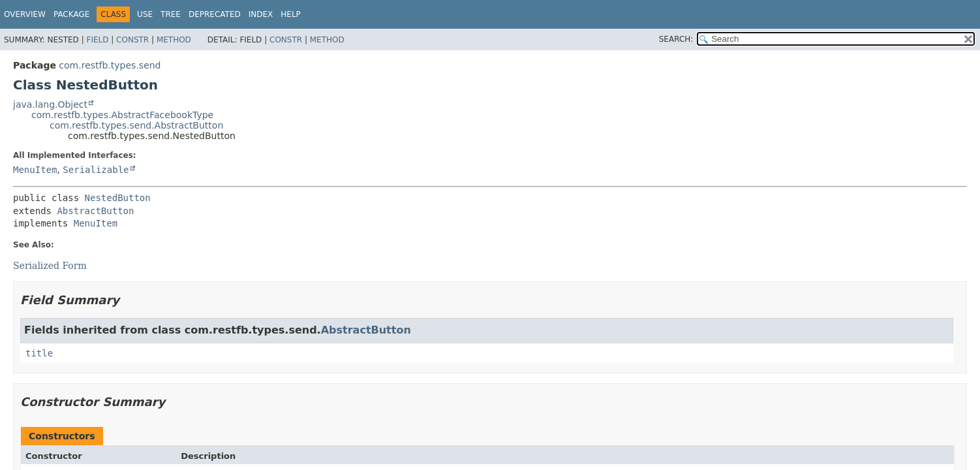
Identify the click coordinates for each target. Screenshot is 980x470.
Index (261, 14)
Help (291, 14)
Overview (25, 14)
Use (145, 14)
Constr (132, 40)
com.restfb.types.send (110, 65)
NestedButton (118, 198)
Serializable (96, 170)
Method (174, 40)
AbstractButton (95, 211)
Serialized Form (50, 266)
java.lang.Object (50, 104)
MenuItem (35, 170)
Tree (171, 14)
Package (71, 14)
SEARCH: (676, 39)
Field (97, 40)
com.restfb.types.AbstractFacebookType (122, 115)
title (39, 353)
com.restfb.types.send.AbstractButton (136, 125)
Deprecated (215, 14)
